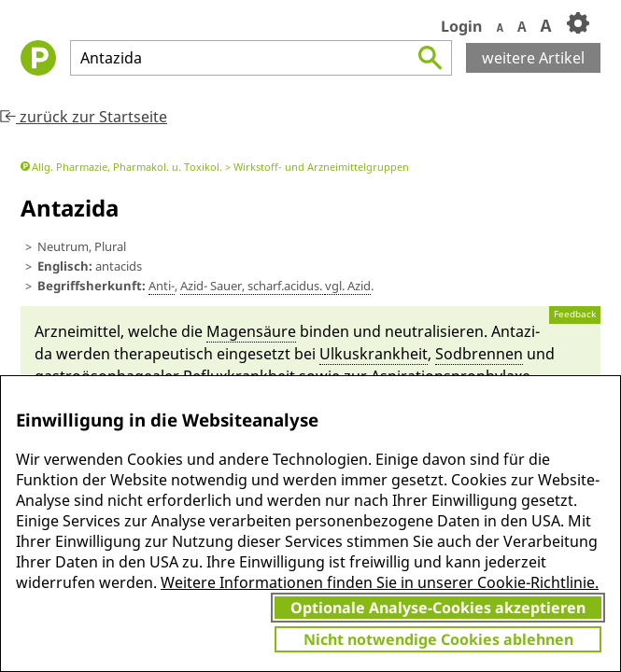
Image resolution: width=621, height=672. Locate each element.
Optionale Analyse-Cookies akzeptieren (438, 608)
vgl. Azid (348, 286)
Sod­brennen (479, 354)
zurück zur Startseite (84, 117)
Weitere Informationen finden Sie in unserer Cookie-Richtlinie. (380, 582)
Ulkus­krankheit (374, 354)
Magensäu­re (251, 331)
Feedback (575, 314)
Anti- (162, 286)
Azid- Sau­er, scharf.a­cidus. (253, 286)
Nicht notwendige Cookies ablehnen (438, 639)
